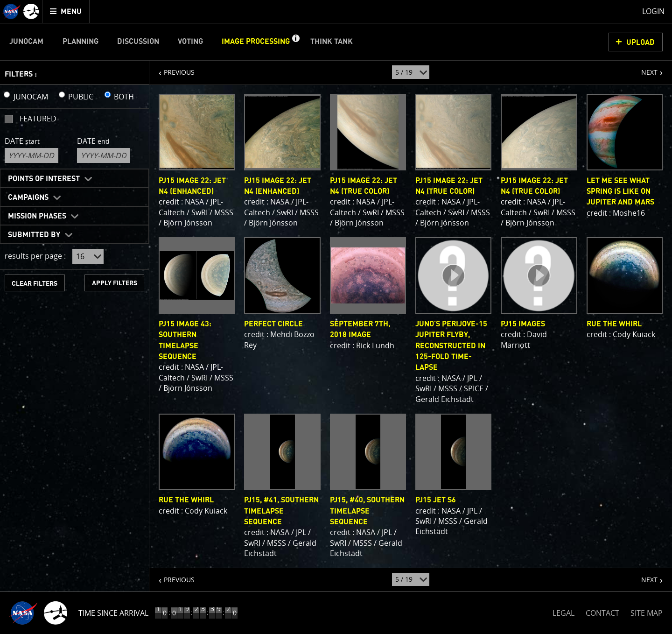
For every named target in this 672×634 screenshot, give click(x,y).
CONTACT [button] (602, 613)
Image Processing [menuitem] (256, 42)
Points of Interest (44, 179)
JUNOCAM (31, 97)
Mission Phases (37, 216)
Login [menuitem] (653, 11)
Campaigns (28, 197)
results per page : (35, 256)
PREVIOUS (172, 69)
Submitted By (34, 235)
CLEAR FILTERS (35, 284)
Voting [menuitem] (190, 42)
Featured (38, 119)
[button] (295, 42)
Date (22, 141)
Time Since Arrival (113, 613)
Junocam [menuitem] (26, 42)
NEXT (645, 69)
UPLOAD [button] (640, 42)
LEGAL (563, 611)
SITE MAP (647, 613)
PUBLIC (81, 97)
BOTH (124, 97)
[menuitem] (66, 11)
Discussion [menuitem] (138, 42)
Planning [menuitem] (80, 42)
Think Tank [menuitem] (332, 42)
